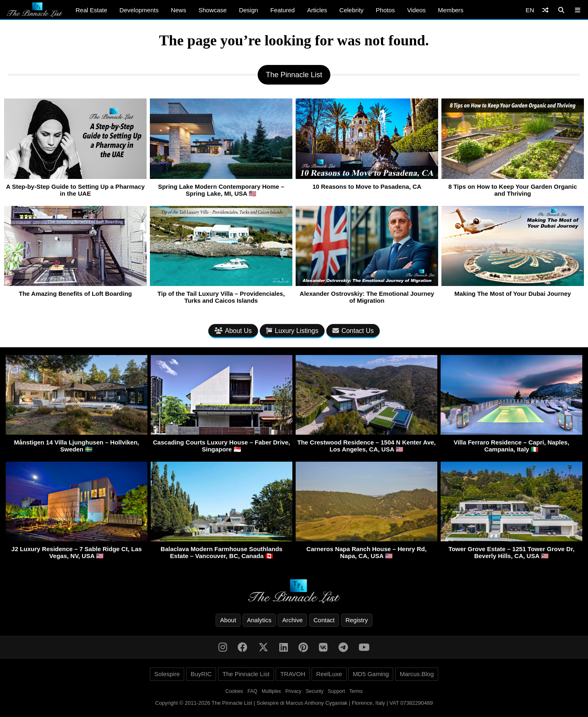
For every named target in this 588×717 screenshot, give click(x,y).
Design (248, 10)
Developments (139, 10)
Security (315, 691)
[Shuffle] (545, 10)
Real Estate (91, 10)
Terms (356, 691)
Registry (357, 620)
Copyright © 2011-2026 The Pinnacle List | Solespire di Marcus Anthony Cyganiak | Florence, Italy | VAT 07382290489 (294, 703)
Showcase (213, 10)
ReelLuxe (329, 674)
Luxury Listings (292, 331)
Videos (416, 10)
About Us (233, 331)
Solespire (167, 674)
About (228, 620)
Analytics (259, 620)
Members (451, 10)
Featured (283, 10)
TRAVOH (293, 674)
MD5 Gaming (371, 674)
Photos (385, 10)
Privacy (293, 691)
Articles (317, 10)
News (178, 10)
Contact (324, 620)
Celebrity (351, 10)
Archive (292, 620)
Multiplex (271, 691)
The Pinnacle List (246, 674)
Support (336, 691)
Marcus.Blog (417, 674)
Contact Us (353, 331)
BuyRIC (201, 674)
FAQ (252, 691)
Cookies (234, 691)
